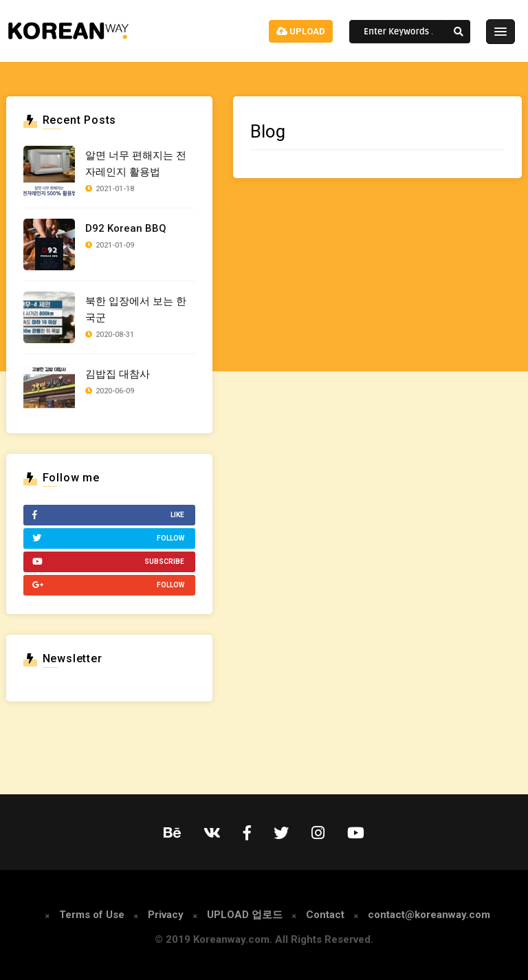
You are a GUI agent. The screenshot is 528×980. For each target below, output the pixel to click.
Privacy (166, 915)
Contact (325, 915)
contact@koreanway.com (429, 915)
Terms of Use (92, 915)
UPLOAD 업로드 (245, 915)
